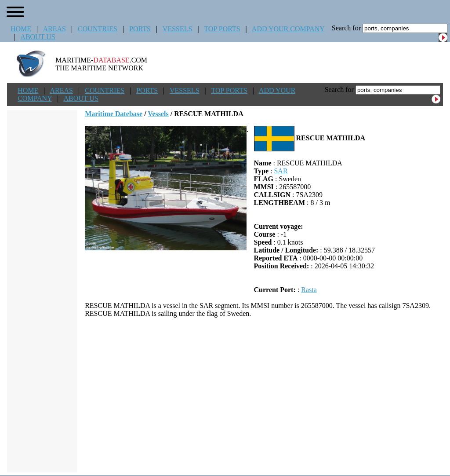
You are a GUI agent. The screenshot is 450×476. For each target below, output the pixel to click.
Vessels (158, 114)
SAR (281, 171)
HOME (21, 29)
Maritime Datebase (114, 114)
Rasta (309, 290)
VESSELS (178, 29)
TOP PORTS (222, 29)
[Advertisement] (264, 395)
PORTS (140, 29)
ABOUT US (38, 37)
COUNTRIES (98, 29)
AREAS (54, 29)
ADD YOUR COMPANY (288, 29)
